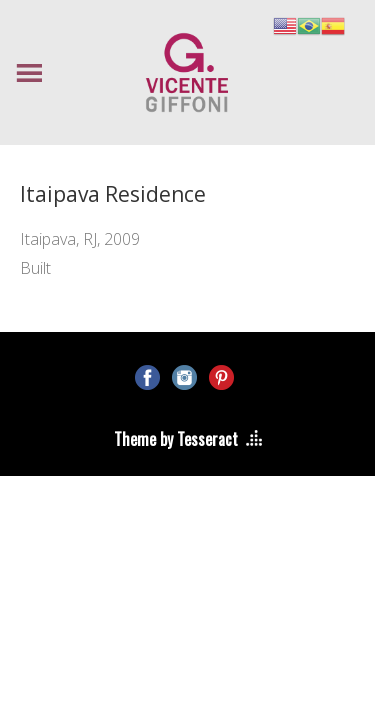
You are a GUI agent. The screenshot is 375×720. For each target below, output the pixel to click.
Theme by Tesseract (176, 439)
